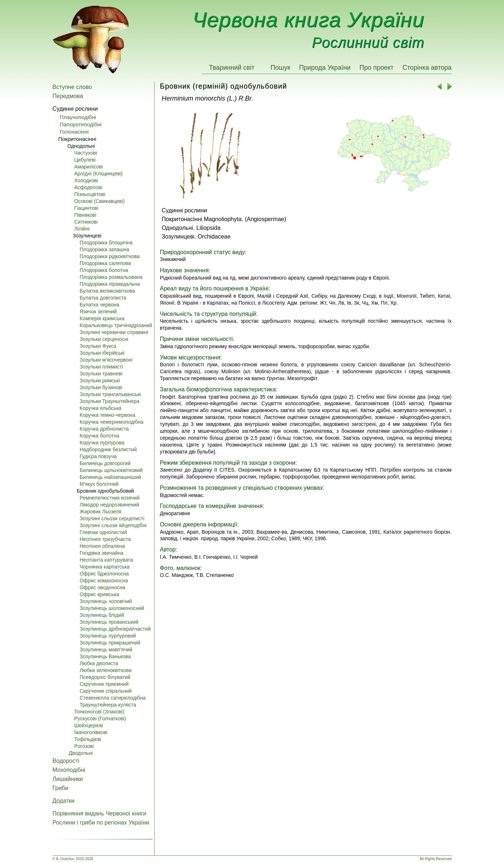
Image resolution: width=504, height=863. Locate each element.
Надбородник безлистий (108, 449)
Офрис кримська (100, 594)
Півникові (85, 215)
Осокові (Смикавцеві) (100, 201)
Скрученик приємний (104, 684)
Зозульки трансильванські (110, 394)
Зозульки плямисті (102, 367)
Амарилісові (89, 167)
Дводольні (81, 753)
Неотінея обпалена (103, 546)
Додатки (64, 801)
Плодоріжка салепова (105, 263)
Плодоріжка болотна (104, 270)
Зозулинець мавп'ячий (106, 650)
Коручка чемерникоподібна (112, 422)
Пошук (280, 68)
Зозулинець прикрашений (110, 643)
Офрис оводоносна (103, 587)
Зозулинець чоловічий (106, 601)
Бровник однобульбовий (106, 491)
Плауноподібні (78, 117)
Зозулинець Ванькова (105, 656)
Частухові (86, 153)
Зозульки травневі (101, 374)
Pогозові (84, 746)
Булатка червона (100, 305)
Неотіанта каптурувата (106, 560)
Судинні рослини (75, 109)
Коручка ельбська (101, 408)
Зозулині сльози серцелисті (112, 518)
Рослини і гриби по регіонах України (101, 823)
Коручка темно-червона (108, 415)
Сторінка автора (427, 68)
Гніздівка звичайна (102, 553)
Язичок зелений (98, 312)
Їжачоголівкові (91, 732)
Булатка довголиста (103, 298)
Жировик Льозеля (101, 512)
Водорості (66, 761)
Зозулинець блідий (102, 615)
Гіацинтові (87, 208)
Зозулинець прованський (109, 622)
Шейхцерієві (89, 725)
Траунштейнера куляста (108, 705)
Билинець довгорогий (105, 463)
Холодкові (86, 180)
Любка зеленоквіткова (106, 670)
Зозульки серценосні (104, 339)
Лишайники (68, 779)
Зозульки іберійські (102, 353)
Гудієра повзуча (98, 456)
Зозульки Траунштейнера (110, 401)
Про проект (376, 68)
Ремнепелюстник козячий (110, 498)
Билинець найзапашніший (111, 477)
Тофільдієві (88, 739)
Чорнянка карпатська (105, 567)
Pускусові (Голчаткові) (100, 719)
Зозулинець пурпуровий (108, 636)
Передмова (68, 96)
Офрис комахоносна (104, 581)
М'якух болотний (99, 484)
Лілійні (82, 229)
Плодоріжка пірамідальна (110, 284)
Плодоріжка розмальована (111, 277)
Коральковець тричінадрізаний (116, 325)
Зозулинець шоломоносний (112, 608)
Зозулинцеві (87, 236)
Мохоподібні (69, 770)
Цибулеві (85, 160)
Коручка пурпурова (102, 443)
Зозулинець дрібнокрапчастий (115, 629)
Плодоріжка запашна (105, 249)
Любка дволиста (99, 663)
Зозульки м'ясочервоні (106, 360)
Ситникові (86, 222)
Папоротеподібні (81, 124)
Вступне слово (72, 87)
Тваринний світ (232, 68)
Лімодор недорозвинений (110, 505)
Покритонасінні (77, 139)
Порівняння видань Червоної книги (100, 813)
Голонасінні (74, 132)
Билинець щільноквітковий (111, 470)
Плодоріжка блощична (106, 243)
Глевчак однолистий (104, 532)
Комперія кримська (102, 318)
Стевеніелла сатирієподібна (113, 698)
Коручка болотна (100, 436)
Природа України (325, 68)
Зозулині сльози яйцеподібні (113, 525)
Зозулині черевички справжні (114, 332)
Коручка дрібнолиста (104, 429)
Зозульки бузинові (101, 387)
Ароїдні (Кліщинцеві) (99, 174)
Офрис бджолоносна (104, 574)
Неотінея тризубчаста (105, 539)
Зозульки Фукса (98, 346)
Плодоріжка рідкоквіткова (110, 256)
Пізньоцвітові (90, 194)
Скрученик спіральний (106, 691)
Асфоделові (89, 187)
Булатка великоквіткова (108, 291)
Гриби (61, 788)
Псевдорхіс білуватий (105, 677)
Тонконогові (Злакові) (99, 712)
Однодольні (81, 146)
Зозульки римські (100, 380)
